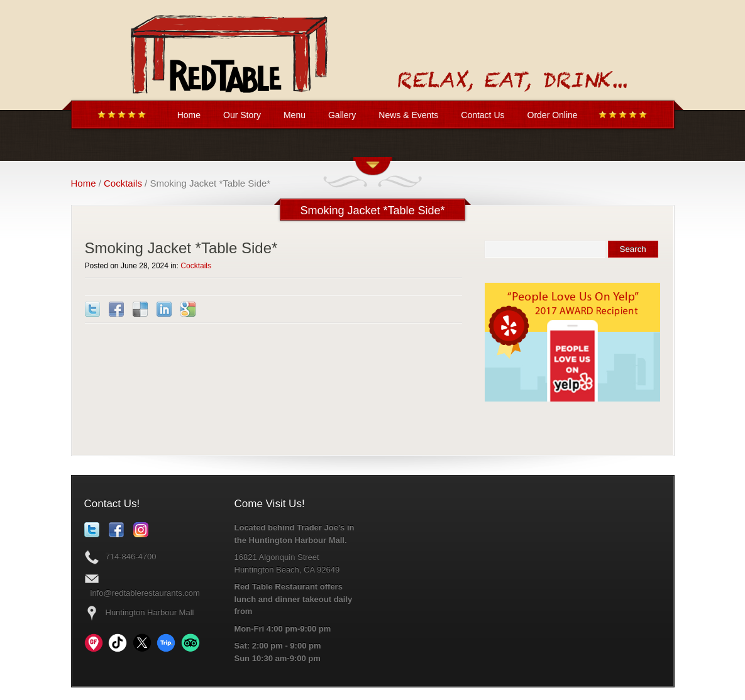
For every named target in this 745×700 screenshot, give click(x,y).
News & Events (408, 115)
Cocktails (123, 183)
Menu (295, 115)
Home (189, 115)
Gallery (342, 115)
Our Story (242, 115)
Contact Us (483, 115)
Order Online (553, 115)
